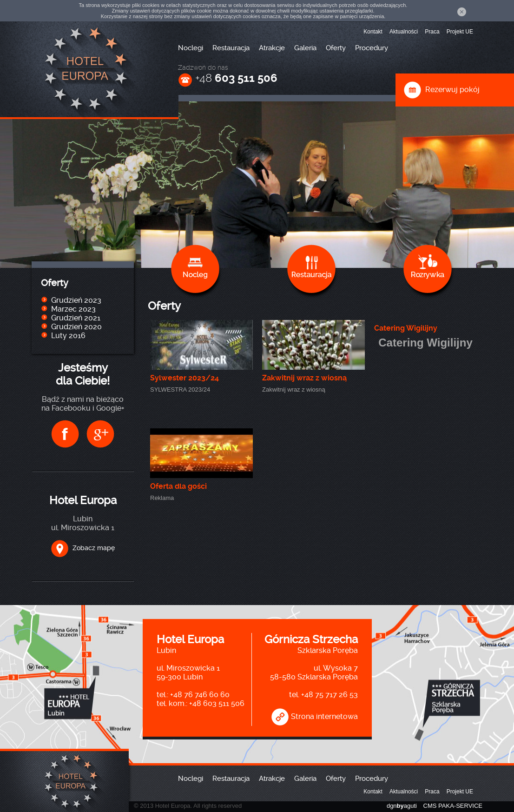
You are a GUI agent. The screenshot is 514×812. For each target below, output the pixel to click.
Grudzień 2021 (76, 318)
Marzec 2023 (73, 309)
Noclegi (191, 48)
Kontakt (373, 32)
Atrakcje (272, 48)
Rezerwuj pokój (442, 90)
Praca (432, 32)
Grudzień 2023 (76, 300)
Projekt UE (460, 32)
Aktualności (404, 32)
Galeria (305, 48)
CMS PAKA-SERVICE (453, 806)
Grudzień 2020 (76, 327)
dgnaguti (402, 806)
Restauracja (231, 48)
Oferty (336, 48)
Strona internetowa (314, 716)
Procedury (372, 48)
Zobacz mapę (83, 548)
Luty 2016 (68, 336)
